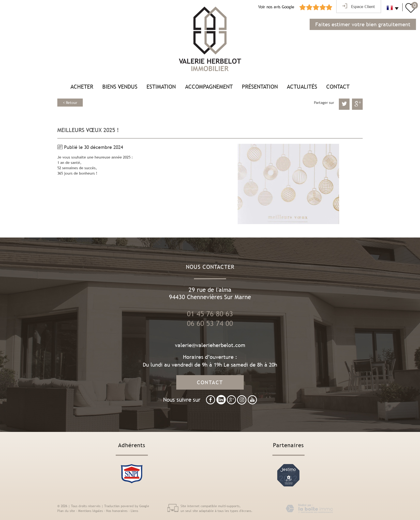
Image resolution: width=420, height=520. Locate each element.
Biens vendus (120, 87)
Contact (338, 87)
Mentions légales (91, 511)
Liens (134, 511)
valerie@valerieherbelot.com (210, 345)
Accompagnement (209, 87)
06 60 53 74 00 (210, 323)
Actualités (302, 87)
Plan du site (66, 511)
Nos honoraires (117, 511)
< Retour (70, 103)
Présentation (260, 87)
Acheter (82, 87)
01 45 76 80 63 (210, 314)
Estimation (161, 87)
